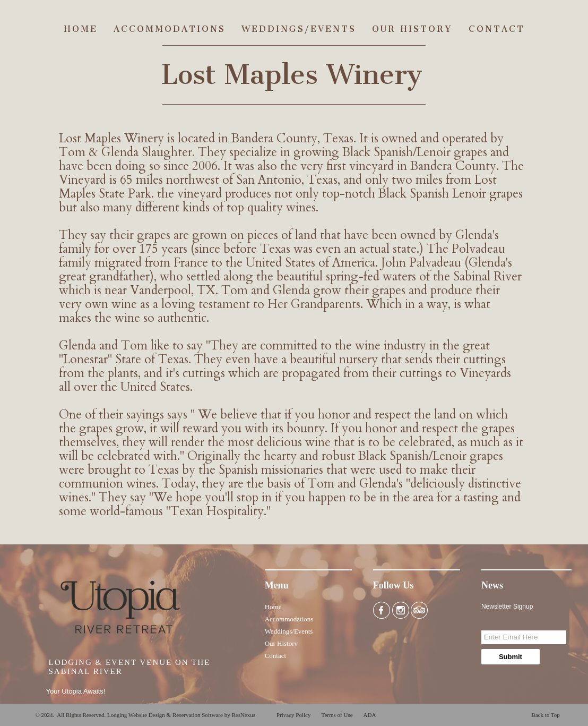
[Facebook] (382, 610)
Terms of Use (337, 715)
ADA (370, 715)
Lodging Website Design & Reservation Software (165, 715)
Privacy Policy (293, 715)
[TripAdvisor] (419, 610)
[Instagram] (401, 610)
